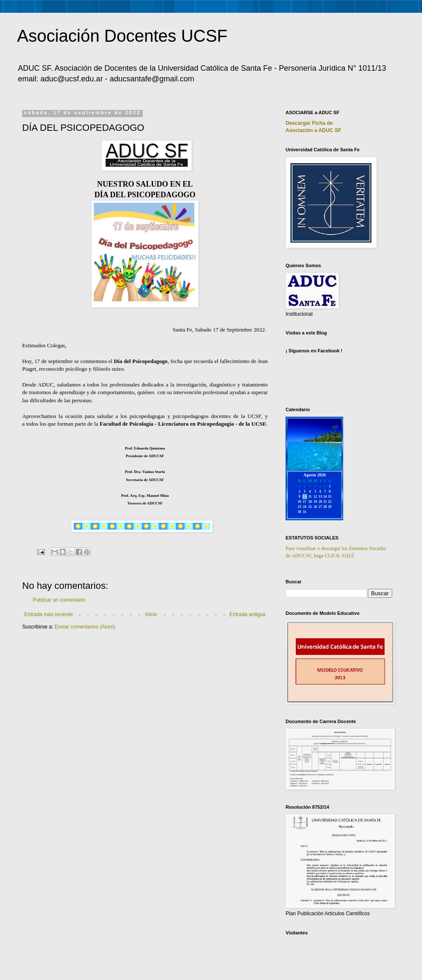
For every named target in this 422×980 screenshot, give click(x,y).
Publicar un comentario (59, 600)
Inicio (151, 614)
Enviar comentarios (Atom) (85, 627)
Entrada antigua (247, 614)
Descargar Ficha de (309, 123)
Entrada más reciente (49, 614)
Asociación (313, 130)
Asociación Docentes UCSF (122, 36)
